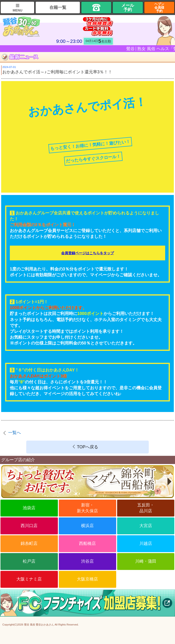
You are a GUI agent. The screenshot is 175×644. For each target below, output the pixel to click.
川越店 (146, 543)
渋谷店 (87, 561)
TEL (96, 7)
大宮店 (146, 526)
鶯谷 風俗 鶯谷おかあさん (39, 625)
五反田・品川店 (146, 508)
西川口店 (29, 526)
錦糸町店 (29, 543)
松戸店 (29, 561)
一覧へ (15, 433)
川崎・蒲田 (146, 561)
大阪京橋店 (87, 579)
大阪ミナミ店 (29, 579)
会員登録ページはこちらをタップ (87, 253)
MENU (17, 10)
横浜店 (87, 526)
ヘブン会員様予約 (159, 7)
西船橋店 (87, 543)
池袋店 (29, 508)
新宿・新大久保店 (87, 508)
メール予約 (128, 7)
